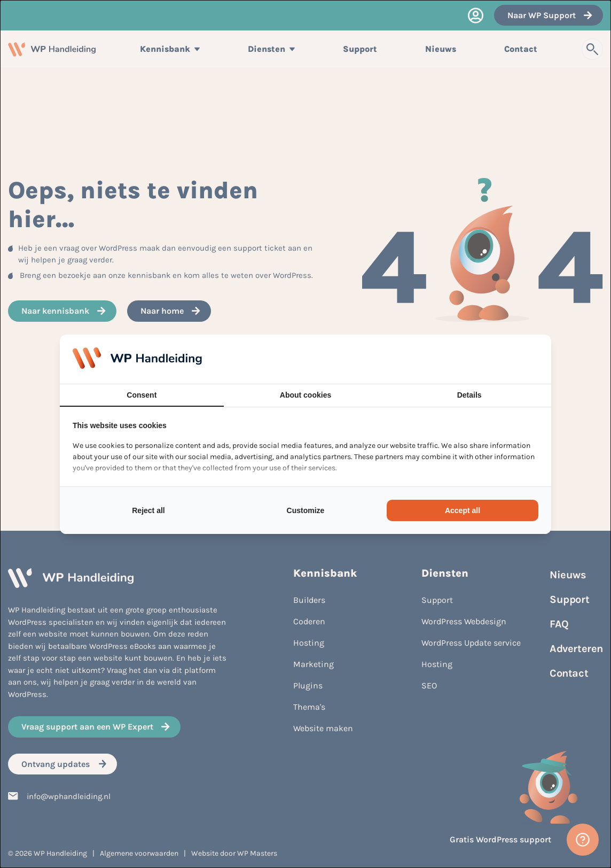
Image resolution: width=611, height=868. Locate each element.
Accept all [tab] (463, 510)
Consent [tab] (142, 395)
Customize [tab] (306, 510)
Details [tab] (469, 395)
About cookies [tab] (305, 395)
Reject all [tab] (148, 510)
